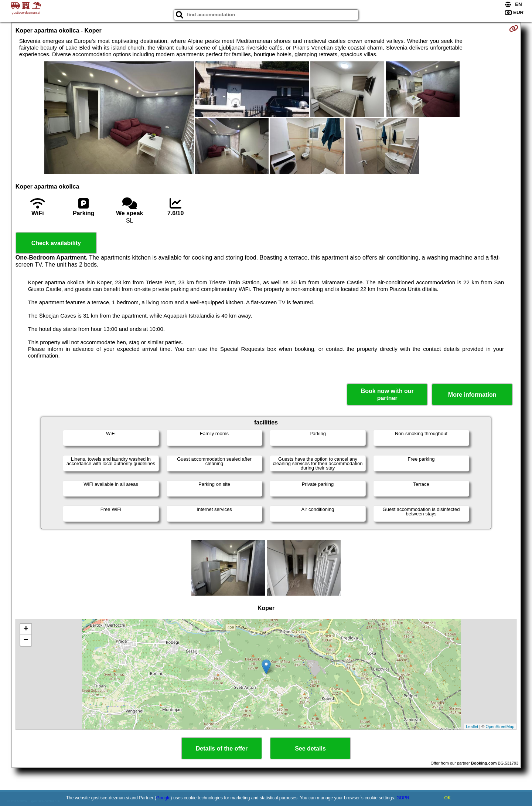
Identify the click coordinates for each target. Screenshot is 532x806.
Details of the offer (222, 749)
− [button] (26, 640)
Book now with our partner (387, 394)
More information (472, 395)
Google (163, 798)
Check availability (56, 243)
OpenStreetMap (500, 727)
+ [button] (26, 629)
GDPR (403, 798)
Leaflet (472, 727)
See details (310, 749)
